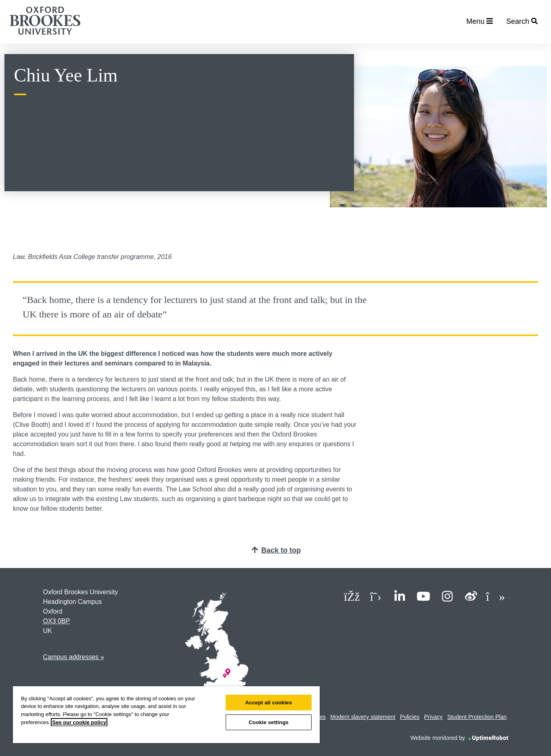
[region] (166, 715)
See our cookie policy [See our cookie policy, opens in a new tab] (79, 722)
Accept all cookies (269, 703)
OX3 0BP (57, 621)
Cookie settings (269, 722)
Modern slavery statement (363, 717)
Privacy (434, 717)
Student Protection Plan (477, 717)
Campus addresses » (74, 657)
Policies (410, 717)
